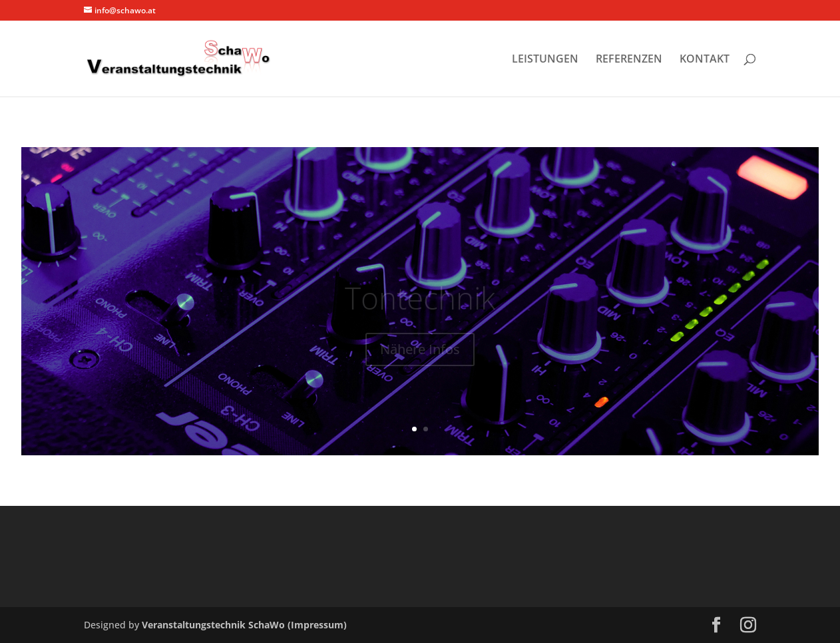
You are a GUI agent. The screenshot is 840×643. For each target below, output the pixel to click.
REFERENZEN (629, 60)
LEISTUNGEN (545, 60)
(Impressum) (317, 625)
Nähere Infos (420, 356)
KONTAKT (705, 60)
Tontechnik (420, 305)
